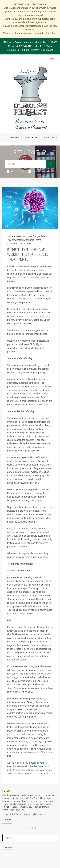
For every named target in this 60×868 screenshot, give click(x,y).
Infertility (8, 847)
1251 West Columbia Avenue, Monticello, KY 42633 (30, 42)
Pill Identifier (31, 138)
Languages (15, 138)
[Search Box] (25, 164)
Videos (34, 171)
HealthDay (24, 814)
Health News (16, 171)
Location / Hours (49, 138)
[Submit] (50, 164)
